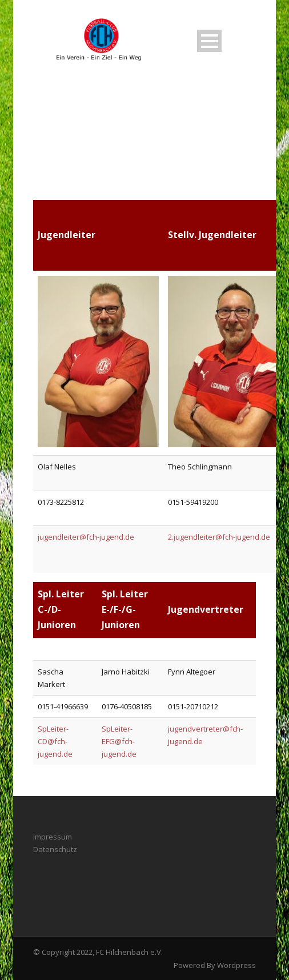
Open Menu (209, 41)
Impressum (53, 837)
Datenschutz (55, 849)
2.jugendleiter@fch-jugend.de (219, 537)
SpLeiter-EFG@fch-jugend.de (119, 741)
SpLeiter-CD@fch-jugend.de (55, 741)
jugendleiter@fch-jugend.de (86, 537)
